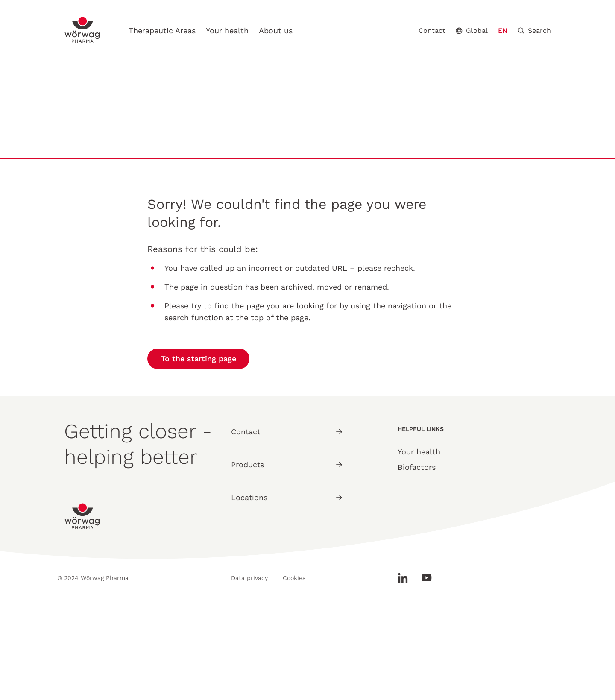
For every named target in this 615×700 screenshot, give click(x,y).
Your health (228, 31)
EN (503, 31)
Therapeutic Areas (163, 31)
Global (472, 31)
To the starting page (199, 454)
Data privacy (249, 673)
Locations (287, 592)
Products (287, 559)
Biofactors (417, 562)
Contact (432, 31)
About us (276, 31)
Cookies (295, 673)
